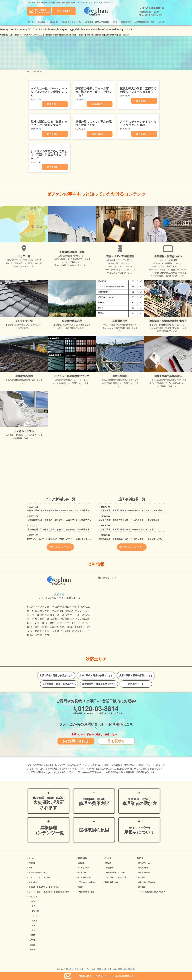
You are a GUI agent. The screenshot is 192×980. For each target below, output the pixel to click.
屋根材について (139, 831)
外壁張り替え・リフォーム (116, 873)
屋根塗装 (142, 887)
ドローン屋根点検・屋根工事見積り (152, 892)
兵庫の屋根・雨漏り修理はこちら (136, 675)
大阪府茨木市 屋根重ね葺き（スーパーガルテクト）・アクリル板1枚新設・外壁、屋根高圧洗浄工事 (143, 511)
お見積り (116, 741)
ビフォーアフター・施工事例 (40, 877)
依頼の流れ (33, 882)
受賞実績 (81, 863)
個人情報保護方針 (84, 877)
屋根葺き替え (143, 868)
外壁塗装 (110, 868)
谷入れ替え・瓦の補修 (147, 882)
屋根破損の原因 (94, 830)
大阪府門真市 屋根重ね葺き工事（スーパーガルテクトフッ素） (127, 530)
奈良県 (33, 950)
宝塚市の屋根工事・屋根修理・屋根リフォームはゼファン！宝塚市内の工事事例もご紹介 (66, 520)
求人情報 (108, 858)
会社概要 (42, 22)
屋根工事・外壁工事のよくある (44, 887)
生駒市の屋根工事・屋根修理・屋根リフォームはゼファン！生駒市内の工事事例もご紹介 (66, 511)
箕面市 (35, 930)
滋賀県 (33, 945)
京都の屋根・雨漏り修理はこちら (96, 675)
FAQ (115, 22)
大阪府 (33, 901)
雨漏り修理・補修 (111, 882)
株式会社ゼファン (107, 578)
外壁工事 (108, 863)
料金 (30, 868)
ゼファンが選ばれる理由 (38, 873)
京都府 (33, 935)
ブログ (162, 22)
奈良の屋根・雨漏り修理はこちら (59, 684)
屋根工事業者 (82, 858)
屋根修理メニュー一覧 (71, 22)
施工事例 (54, 22)
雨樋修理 (142, 877)
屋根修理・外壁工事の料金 (97, 22)
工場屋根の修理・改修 (145, 22)
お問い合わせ (76, 741)
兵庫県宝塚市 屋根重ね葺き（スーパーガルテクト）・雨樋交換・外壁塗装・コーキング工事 (140, 539)
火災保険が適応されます (48, 803)
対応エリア (126, 22)
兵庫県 (33, 940)
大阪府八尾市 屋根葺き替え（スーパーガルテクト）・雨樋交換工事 (129, 520)
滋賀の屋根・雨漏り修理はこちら (99, 684)
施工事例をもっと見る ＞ (132, 547)
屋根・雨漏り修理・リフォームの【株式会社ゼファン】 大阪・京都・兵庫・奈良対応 (102, 969)
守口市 (35, 916)
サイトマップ (82, 873)
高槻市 (35, 921)
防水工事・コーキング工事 (116, 877)
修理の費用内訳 (94, 802)
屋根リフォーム (144, 863)
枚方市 (35, 906)
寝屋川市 (35, 911)
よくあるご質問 (83, 868)
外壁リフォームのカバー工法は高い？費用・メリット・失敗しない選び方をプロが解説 (65, 539)
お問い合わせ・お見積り (87, 882)
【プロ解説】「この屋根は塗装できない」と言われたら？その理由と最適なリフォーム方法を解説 (70, 530)
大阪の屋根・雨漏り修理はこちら (56, 675)
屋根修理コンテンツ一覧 (48, 830)
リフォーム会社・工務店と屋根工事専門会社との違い (49, 892)
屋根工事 (140, 858)
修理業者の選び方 (139, 802)
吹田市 (35, 925)
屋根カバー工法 (144, 873)
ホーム (31, 22)
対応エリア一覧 (136, 684)
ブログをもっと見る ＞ (60, 547)
